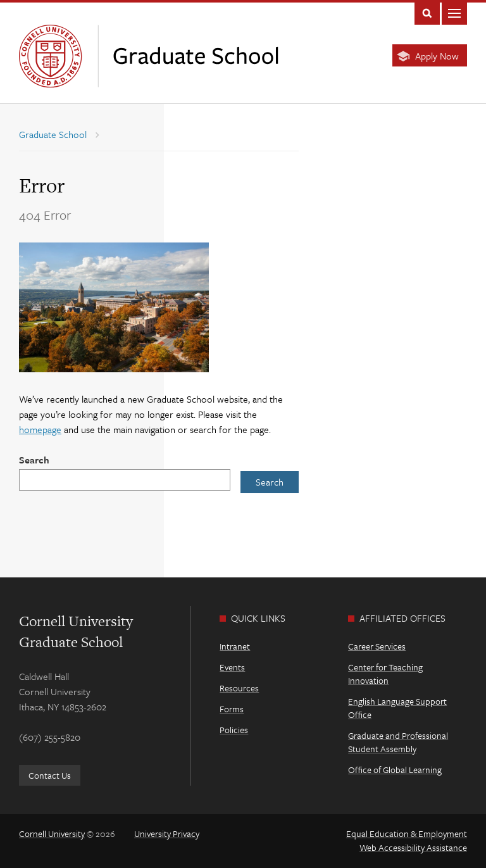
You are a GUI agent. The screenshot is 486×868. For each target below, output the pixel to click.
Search (34, 460)
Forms (232, 709)
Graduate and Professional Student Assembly (398, 742)
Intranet (235, 646)
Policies (234, 730)
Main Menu (454, 12)
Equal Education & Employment (407, 833)
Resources (239, 688)
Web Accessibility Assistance (413, 847)
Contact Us (50, 775)
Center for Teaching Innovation (385, 674)
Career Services (377, 646)
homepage (40, 429)
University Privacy (167, 833)
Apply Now (437, 56)
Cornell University (52, 833)
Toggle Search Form (427, 12)
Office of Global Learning (395, 770)
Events (232, 667)
